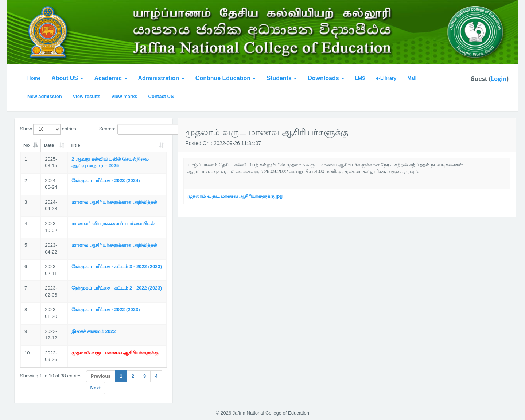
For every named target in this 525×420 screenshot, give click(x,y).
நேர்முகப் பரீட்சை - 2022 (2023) (106, 309)
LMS (360, 78)
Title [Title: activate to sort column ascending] (75, 145)
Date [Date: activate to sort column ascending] (49, 145)
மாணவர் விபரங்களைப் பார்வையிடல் (113, 223)
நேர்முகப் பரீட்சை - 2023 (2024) (106, 180)
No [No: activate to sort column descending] (26, 145)
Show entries (48, 129)
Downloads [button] (326, 78)
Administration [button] (161, 78)
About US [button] (67, 78)
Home (34, 78)
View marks (124, 96)
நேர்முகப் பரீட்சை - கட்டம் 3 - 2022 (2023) (117, 266)
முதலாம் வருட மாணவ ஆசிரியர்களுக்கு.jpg (235, 196)
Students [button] (282, 78)
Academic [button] (110, 78)
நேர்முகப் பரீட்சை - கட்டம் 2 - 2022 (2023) (117, 288)
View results (87, 96)
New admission (45, 96)
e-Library (386, 78)
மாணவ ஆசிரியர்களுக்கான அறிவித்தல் (114, 202)
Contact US (161, 96)
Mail (412, 78)
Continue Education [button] (226, 78)
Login (499, 79)
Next (96, 388)
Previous (101, 376)
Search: (133, 129)
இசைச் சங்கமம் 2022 (94, 331)
